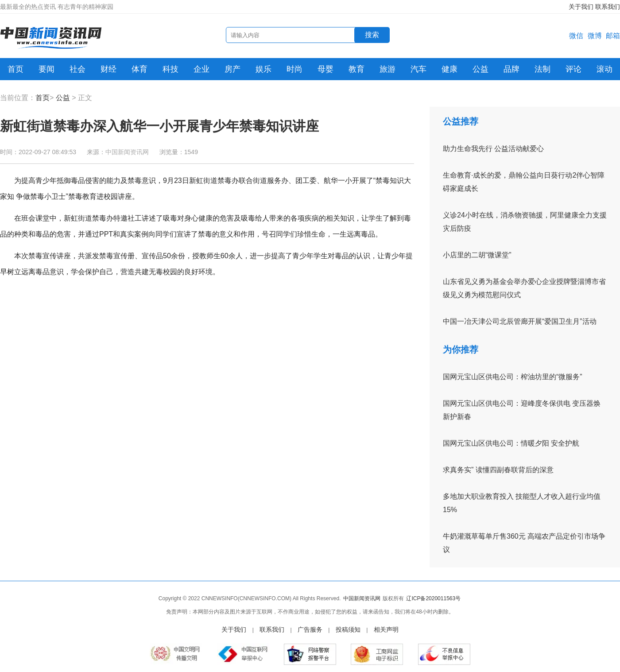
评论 (573, 69)
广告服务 (310, 629)
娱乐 (263, 69)
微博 (595, 36)
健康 (449, 69)
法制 (542, 69)
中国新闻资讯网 (127, 152)
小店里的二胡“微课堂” (477, 255)
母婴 (325, 69)
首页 (15, 69)
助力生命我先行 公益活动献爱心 (493, 149)
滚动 (604, 69)
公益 (480, 69)
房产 (232, 69)
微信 (576, 36)
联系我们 (608, 7)
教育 (356, 69)
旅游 (387, 69)
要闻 (46, 69)
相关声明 (386, 629)
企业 (201, 69)
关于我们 (581, 7)
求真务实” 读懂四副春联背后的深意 (498, 470)
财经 (108, 69)
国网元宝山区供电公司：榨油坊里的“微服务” (513, 377)
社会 (77, 69)
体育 (139, 69)
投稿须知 (348, 629)
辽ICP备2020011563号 (433, 598)
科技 (170, 69)
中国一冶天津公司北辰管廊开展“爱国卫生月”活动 (520, 321)
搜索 (372, 35)
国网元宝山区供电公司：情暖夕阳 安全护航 (511, 443)
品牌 (511, 69)
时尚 (294, 69)
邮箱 (613, 36)
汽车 (418, 69)
